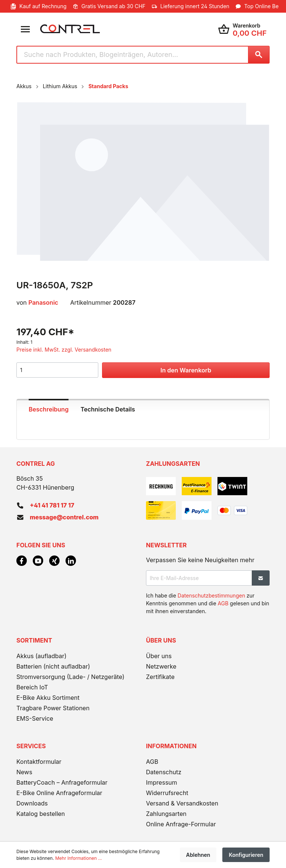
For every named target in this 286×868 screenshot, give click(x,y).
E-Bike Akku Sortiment (48, 698)
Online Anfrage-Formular (181, 824)
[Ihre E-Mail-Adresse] (199, 578)
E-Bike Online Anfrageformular (59, 793)
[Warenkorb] (242, 29)
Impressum (162, 782)
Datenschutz (164, 772)
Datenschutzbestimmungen (211, 595)
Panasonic (43, 302)
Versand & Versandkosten (182, 803)
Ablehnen (198, 855)
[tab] (49, 409)
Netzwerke (161, 666)
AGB (223, 603)
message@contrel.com (64, 517)
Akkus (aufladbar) (42, 656)
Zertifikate (160, 677)
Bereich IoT (32, 687)
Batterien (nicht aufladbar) (53, 666)
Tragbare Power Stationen (53, 708)
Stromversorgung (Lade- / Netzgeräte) (70, 677)
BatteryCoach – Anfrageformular (62, 782)
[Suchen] (259, 55)
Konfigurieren (246, 855)
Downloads (32, 803)
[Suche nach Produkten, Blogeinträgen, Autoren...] (132, 55)
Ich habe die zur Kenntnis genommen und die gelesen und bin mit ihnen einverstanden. (208, 603)
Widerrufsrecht (167, 793)
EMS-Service (35, 718)
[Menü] (25, 29)
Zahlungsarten (166, 814)
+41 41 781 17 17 (52, 505)
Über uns (159, 656)
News (24, 772)
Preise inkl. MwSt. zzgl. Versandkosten (64, 350)
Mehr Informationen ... (78, 858)
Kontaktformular (39, 762)
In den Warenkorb (186, 370)
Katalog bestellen (41, 814)
